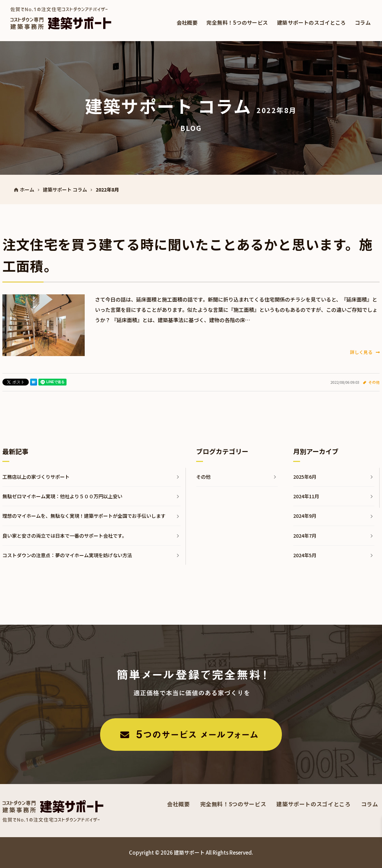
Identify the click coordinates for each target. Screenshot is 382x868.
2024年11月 (306, 496)
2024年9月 (305, 516)
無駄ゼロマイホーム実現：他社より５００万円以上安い (62, 496)
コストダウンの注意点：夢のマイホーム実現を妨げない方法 (67, 555)
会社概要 (187, 22)
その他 (374, 382)
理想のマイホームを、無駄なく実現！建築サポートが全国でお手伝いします (84, 516)
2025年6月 (305, 477)
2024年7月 (305, 536)
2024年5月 (305, 555)
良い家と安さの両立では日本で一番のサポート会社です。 (65, 536)
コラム (363, 22)
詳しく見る (365, 352)
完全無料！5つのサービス (237, 22)
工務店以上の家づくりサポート (36, 477)
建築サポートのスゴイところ (312, 22)
